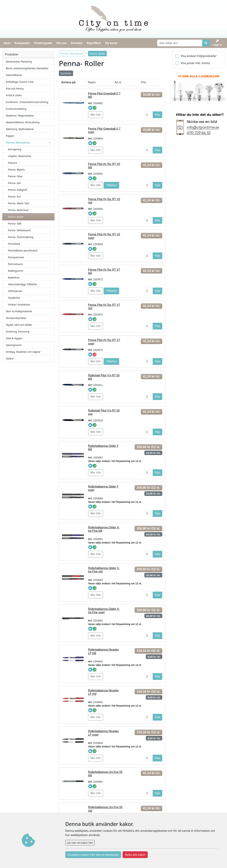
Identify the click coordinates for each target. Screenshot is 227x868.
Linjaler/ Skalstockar (20, 156)
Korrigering (15, 149)
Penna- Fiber (15, 176)
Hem (7, 43)
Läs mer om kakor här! (80, 843)
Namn (92, 82)
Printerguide (43, 43)
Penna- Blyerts (16, 170)
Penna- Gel (14, 183)
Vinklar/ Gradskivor (19, 305)
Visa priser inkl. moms (195, 63)
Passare (13, 163)
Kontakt (77, 43)
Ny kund (111, 43)
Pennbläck (14, 244)
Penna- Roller (16, 217)
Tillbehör (111, 185)
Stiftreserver (15, 291)
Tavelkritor (14, 298)
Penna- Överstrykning (21, 237)
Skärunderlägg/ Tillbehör (23, 284)
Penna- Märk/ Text (19, 203)
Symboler (66, 73)
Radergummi (16, 271)
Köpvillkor (94, 43)
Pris (144, 82)
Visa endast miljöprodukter (199, 56)
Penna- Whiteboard (19, 230)
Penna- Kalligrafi (17, 190)
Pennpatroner (16, 257)
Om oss (62, 43)
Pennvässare (15, 264)
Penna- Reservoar (18, 210)
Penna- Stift (15, 224)
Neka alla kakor (135, 855)
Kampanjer (22, 43)
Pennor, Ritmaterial (72, 54)
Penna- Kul (14, 197)
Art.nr (118, 82)
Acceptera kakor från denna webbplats (93, 855)
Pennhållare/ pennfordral (23, 251)
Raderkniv (14, 278)
